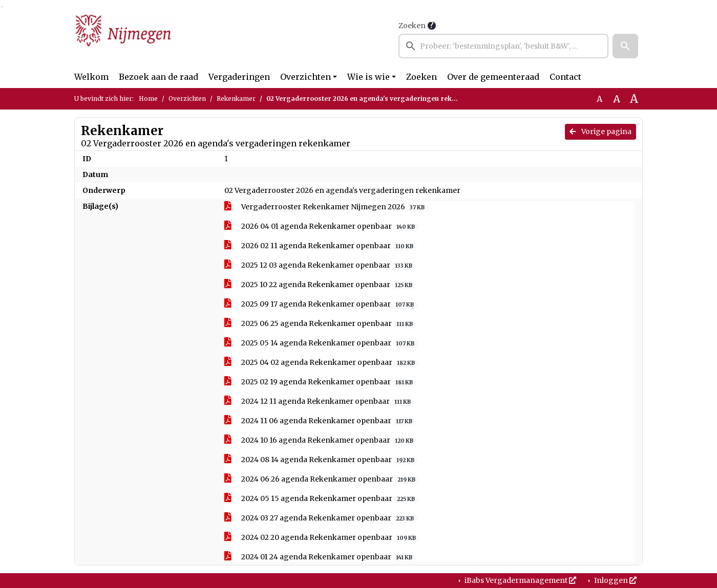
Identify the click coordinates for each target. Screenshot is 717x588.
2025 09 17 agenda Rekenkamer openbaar (321, 304)
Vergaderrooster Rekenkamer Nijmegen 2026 (326, 207)
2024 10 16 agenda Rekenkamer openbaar (321, 440)
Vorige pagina (600, 132)
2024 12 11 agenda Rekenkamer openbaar (319, 401)
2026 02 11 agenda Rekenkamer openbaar (321, 246)
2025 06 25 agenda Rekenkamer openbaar (320, 324)
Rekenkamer (236, 99)
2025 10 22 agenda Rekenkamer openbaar (320, 285)
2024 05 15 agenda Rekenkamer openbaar (321, 499)
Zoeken (412, 26)
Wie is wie (368, 77)
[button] (625, 46)
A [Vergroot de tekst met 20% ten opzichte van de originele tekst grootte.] (617, 99)
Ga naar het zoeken (1, 7)
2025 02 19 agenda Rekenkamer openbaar (320, 382)
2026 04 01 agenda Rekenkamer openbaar (321, 226)
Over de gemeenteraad (493, 77)
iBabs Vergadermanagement (520, 580)
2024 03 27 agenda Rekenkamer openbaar (321, 518)
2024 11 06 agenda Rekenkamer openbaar (320, 421)
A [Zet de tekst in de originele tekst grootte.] (599, 99)
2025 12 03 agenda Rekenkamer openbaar (320, 265)
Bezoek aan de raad (159, 77)
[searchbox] (503, 46)
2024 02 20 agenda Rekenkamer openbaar (322, 538)
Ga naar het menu (3, 7)
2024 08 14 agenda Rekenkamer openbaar (321, 460)
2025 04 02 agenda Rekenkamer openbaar (321, 363)
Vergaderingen (239, 77)
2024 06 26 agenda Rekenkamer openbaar (322, 479)
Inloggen (615, 580)
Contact (565, 77)
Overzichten (305, 77)
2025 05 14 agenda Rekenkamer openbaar (321, 343)
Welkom (91, 77)
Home (148, 99)
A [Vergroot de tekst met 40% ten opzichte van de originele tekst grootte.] (634, 99)
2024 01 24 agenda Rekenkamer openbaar (320, 557)
